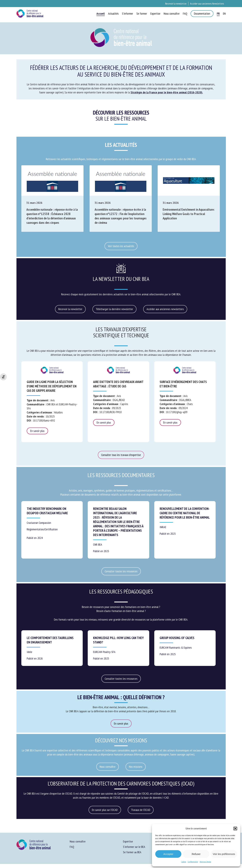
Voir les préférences (224, 854)
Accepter (168, 854)
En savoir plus (37, 431)
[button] (235, 829)
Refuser (196, 854)
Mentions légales (205, 862)
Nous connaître (78, 841)
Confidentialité (193, 862)
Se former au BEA (132, 852)
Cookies (184, 862)
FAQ (72, 847)
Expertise (128, 841)
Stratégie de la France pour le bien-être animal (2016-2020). (167, 92)
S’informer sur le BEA (134, 847)
